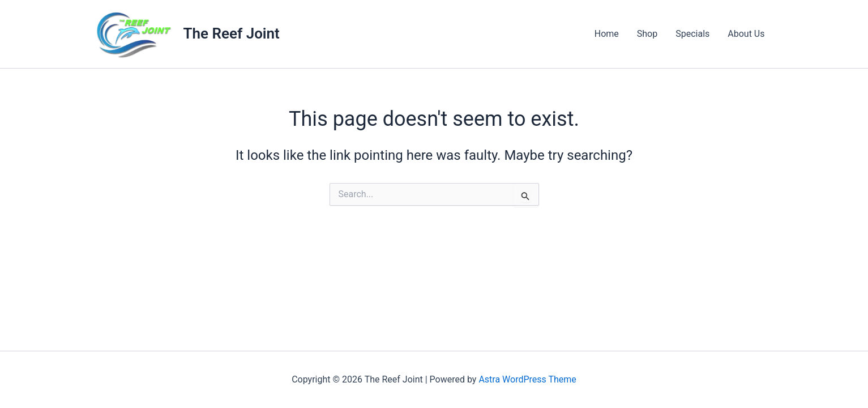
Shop (647, 34)
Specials (692, 34)
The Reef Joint (232, 33)
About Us (746, 34)
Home (607, 34)
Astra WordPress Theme (527, 379)
